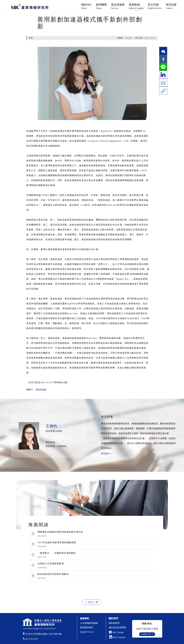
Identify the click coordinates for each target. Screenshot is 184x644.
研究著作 (105, 454)
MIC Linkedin (117, 637)
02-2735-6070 (32, 639)
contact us (146, 634)
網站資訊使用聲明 (117, 627)
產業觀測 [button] (136, 6)
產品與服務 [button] (118, 6)
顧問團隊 (101, 6)
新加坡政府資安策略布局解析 (53, 574)
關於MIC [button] (87, 6)
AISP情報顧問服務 (89, 623)
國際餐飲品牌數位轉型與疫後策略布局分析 (60, 532)
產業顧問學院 (87, 627)
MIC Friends (118, 632)
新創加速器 (41, 390)
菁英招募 (171, 6)
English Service (87, 632)
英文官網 (155, 6)
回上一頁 (93, 602)
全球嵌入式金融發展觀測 (51, 564)
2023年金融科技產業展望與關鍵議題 (57, 542)
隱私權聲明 (114, 623)
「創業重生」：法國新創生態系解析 (57, 553)
